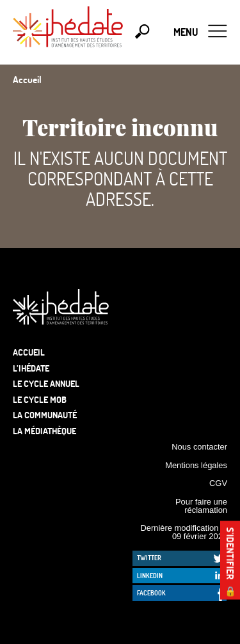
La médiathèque (44, 431)
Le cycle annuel (46, 383)
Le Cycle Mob (40, 399)
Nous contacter (199, 447)
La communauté (45, 415)
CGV (218, 483)
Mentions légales (196, 465)
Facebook (151, 593)
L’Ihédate (31, 368)
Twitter (149, 558)
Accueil (29, 352)
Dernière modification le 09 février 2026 (184, 532)
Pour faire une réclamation (201, 506)
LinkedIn (150, 576)
